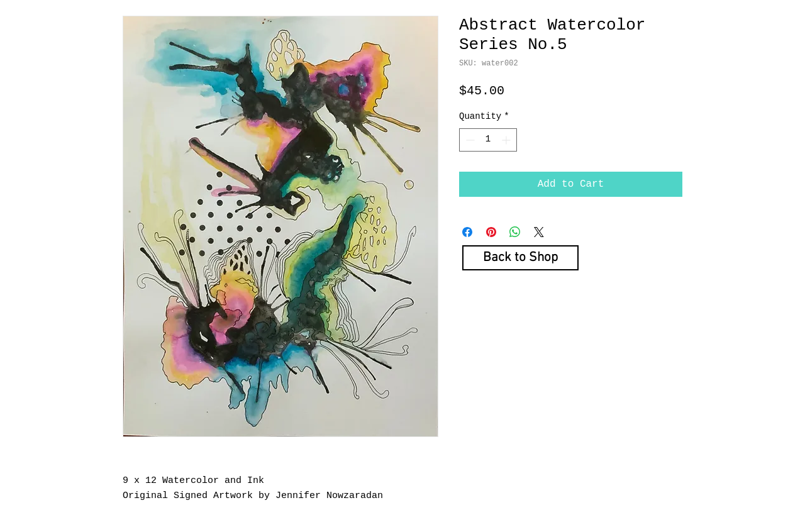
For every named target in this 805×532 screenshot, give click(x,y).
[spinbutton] (488, 140)
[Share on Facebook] (467, 232)
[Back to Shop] (520, 258)
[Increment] (507, 140)
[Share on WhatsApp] (515, 232)
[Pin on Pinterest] (491, 232)
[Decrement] (469, 140)
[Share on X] (539, 232)
